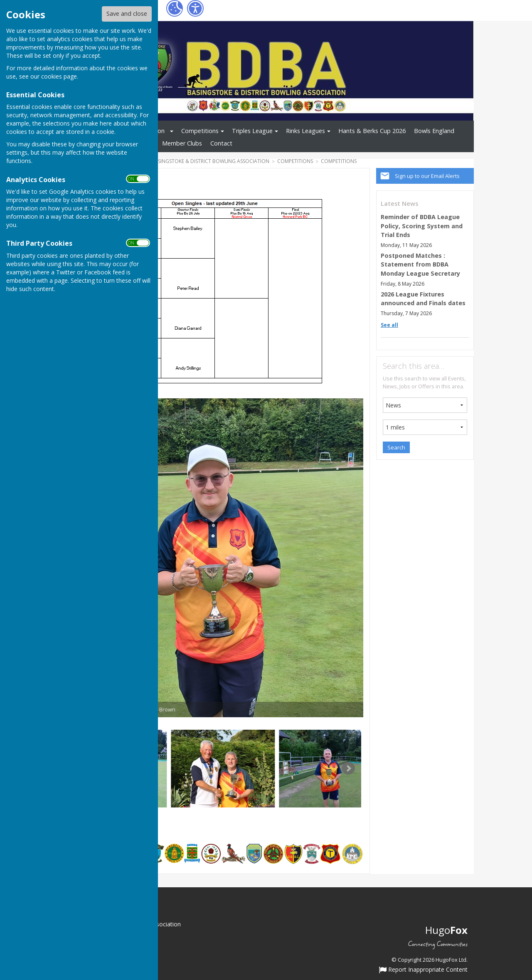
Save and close (127, 14)
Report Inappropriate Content (423, 970)
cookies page (59, 76)
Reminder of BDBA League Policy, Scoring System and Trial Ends (422, 226)
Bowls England (434, 131)
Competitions (200, 131)
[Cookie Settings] (175, 8)
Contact (221, 143)
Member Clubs (182, 143)
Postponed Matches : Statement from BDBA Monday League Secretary (420, 264)
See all (389, 325)
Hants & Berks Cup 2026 (372, 131)
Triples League (252, 131)
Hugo (446, 930)
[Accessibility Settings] (195, 8)
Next (348, 768)
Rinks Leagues (305, 131)
